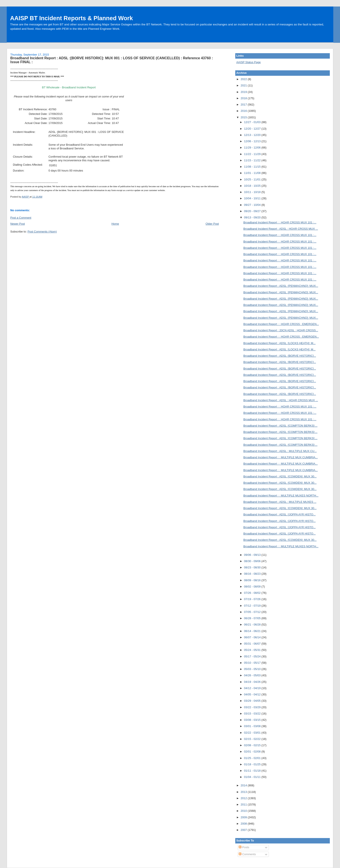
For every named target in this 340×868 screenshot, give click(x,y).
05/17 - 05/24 (253, 656)
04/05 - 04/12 (253, 694)
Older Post (212, 224)
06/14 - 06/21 (253, 631)
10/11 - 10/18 (253, 192)
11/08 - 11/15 (253, 167)
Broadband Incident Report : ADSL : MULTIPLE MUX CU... (280, 451)
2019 (244, 92)
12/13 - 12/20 (253, 135)
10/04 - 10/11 (253, 198)
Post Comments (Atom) (42, 232)
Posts (244, 847)
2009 (244, 817)
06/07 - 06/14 (253, 637)
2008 (244, 824)
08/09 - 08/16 (253, 580)
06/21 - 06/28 (253, 625)
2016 (244, 111)
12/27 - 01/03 (253, 122)
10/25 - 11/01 (253, 179)
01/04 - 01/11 (253, 777)
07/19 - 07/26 (253, 599)
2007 (244, 830)
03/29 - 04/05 (253, 701)
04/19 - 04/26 (253, 682)
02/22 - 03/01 (253, 733)
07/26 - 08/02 (253, 593)
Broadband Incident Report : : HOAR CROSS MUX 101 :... (280, 222)
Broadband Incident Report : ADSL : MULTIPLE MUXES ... (280, 502)
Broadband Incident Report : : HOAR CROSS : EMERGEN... (281, 324)
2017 (244, 105)
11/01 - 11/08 (253, 173)
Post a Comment (21, 218)
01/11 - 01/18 (253, 771)
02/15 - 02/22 (253, 739)
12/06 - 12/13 (253, 141)
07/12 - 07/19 (253, 606)
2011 (244, 804)
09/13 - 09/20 (253, 217)
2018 (244, 98)
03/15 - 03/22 (253, 714)
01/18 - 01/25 (253, 764)
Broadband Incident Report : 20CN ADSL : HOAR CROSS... (281, 330)
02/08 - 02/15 (253, 745)
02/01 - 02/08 (253, 752)
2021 (244, 85)
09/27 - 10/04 (253, 205)
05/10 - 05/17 (253, 663)
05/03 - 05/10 (253, 669)
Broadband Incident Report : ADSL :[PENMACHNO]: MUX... (281, 286)
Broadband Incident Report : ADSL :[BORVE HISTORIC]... (280, 356)
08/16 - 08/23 (253, 574)
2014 (244, 785)
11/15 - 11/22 (253, 160)
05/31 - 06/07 (253, 644)
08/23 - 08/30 (253, 567)
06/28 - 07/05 (253, 618)
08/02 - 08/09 (253, 587)
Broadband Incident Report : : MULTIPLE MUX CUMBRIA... (280, 457)
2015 (244, 117)
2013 (244, 792)
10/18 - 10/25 (253, 186)
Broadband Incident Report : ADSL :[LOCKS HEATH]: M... (279, 343)
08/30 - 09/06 (253, 561)
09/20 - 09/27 (253, 211)
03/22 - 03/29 (253, 707)
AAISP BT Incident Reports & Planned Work (71, 18)
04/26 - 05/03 (253, 675)
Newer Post (17, 224)
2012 (244, 798)
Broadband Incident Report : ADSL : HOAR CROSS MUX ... (281, 229)
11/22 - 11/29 (253, 154)
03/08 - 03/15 (253, 720)
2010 (244, 811)
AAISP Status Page (249, 62)
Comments (247, 854)
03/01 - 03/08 (253, 726)
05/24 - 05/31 (253, 650)
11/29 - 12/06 (253, 148)
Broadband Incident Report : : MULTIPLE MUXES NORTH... (281, 496)
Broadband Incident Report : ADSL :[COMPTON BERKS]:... (280, 426)
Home (115, 224)
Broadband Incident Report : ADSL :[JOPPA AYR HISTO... (279, 514)
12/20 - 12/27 (253, 129)
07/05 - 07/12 (253, 612)
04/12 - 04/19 (253, 688)
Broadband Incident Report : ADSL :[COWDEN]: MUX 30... (280, 476)
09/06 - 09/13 (253, 555)
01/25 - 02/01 (253, 758)
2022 (244, 79)
